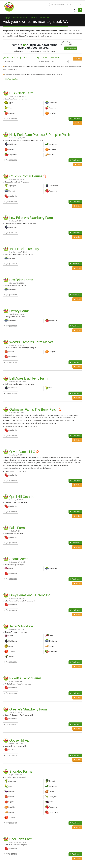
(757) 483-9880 (10, 610)
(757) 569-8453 (10, 755)
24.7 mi (77, 299)
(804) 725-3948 (10, 295)
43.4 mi (77, 729)
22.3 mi (77, 237)
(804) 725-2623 (10, 264)
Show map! (71, 48)
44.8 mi (77, 827)
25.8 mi (77, 330)
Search (78, 59)
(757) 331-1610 (10, 693)
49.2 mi (77, 858)
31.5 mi (77, 367)
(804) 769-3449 (10, 393)
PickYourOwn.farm (12, 79)
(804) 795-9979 (10, 436)
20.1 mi (77, 206)
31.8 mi (77, 398)
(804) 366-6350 (10, 160)
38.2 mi (77, 516)
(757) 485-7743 (10, 854)
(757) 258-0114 (10, 119)
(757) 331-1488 (10, 823)
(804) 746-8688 (10, 512)
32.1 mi (77, 440)
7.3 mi (78, 123)
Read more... (75, 119)
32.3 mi (77, 485)
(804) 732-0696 (10, 579)
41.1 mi (77, 666)
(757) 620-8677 (10, 543)
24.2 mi (77, 268)
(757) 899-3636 (10, 326)
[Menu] (80, 10)
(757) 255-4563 (10, 481)
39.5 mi (77, 583)
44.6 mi (77, 760)
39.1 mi (77, 547)
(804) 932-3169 (10, 202)
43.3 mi (77, 697)
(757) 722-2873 (10, 362)
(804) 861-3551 (10, 662)
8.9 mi (78, 164)
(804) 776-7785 (10, 233)
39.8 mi (77, 614)
